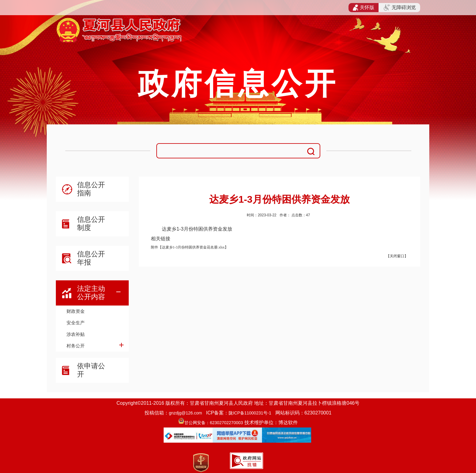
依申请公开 (91, 370)
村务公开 (76, 346)
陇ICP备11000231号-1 (250, 413)
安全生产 (76, 323)
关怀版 (364, 8)
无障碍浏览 (400, 8)
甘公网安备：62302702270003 (214, 423)
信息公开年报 (91, 258)
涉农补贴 (76, 334)
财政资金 (76, 311)
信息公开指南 (91, 189)
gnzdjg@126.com (185, 413)
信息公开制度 (91, 223)
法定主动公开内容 (91, 293)
